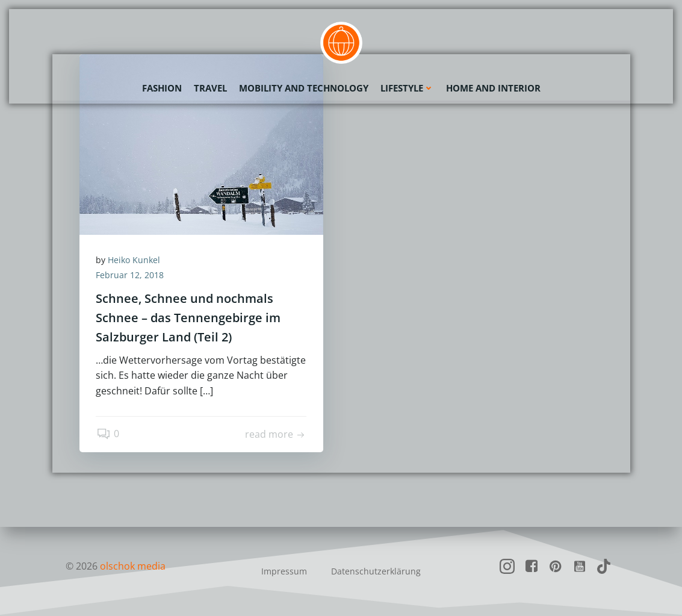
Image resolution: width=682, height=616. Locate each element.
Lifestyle (407, 87)
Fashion (162, 87)
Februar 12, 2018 (132, 276)
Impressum (284, 571)
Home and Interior (493, 87)
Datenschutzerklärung (376, 571)
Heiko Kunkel (136, 260)
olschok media (133, 566)
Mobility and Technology (304, 87)
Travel (210, 87)
